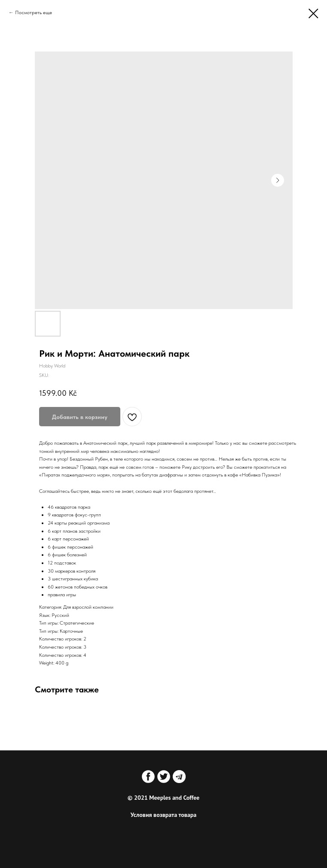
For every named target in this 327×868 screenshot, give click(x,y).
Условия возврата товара (163, 815)
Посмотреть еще (34, 12)
